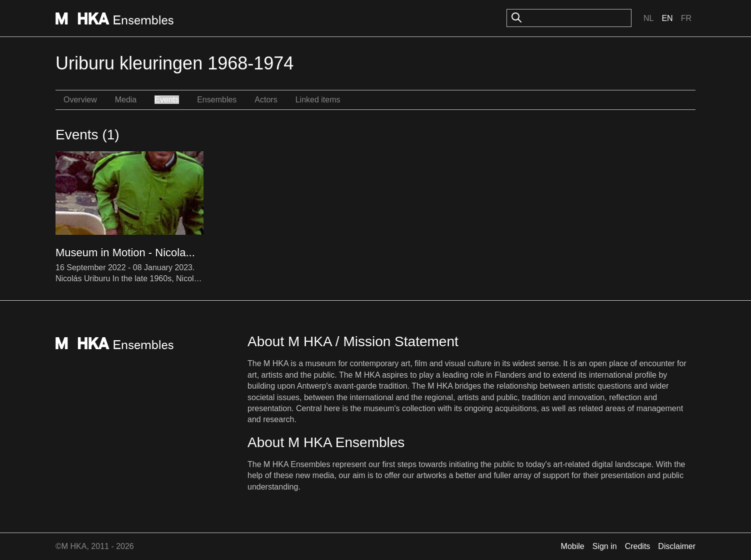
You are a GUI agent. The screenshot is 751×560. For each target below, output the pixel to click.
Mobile (573, 546)
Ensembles (217, 100)
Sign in (605, 546)
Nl (648, 18)
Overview (80, 100)
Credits (638, 546)
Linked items (318, 100)
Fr (686, 18)
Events (167, 100)
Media (126, 100)
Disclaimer (677, 546)
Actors (266, 100)
